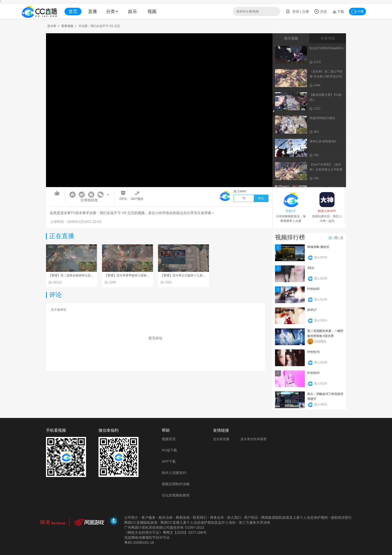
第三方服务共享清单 (254, 522)
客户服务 (148, 517)
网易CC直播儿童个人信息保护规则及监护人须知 (198, 522)
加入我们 (234, 517)
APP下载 (169, 461)
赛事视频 (67, 26)
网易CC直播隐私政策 (141, 522)
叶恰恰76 (313, 352)
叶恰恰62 (313, 373)
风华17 (312, 310)
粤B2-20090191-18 (139, 542)
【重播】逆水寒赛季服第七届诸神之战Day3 (133, 275)
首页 (73, 12)
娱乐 (132, 12)
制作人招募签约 (174, 473)
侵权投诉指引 (341, 517)
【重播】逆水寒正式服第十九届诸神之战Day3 (191, 275)
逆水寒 (52, 26)
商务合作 (217, 517)
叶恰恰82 (313, 289)
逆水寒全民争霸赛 (253, 439)
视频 (152, 12)
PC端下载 (169, 450)
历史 (320, 12)
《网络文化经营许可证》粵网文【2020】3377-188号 (165, 532)
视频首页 (169, 439)
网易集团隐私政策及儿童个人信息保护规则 (294, 517)
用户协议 (251, 517)
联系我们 (200, 517)
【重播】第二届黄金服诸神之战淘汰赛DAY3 (78, 275)
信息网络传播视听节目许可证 (147, 537)
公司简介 (131, 517)
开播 (357, 12)
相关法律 (165, 517)
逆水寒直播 (221, 439)
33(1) (311, 268)
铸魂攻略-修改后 (318, 247)
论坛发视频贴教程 (176, 495)
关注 (261, 198)
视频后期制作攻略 (176, 484)
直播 (92, 12)
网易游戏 (183, 517)
